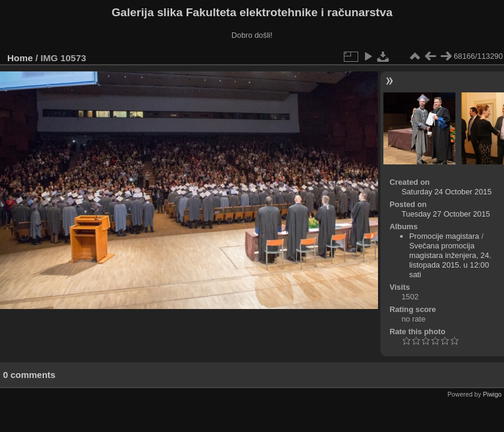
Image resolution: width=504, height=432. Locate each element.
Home (20, 58)
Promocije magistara (444, 236)
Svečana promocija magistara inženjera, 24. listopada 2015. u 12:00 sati (450, 260)
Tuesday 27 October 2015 (446, 214)
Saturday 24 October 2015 (446, 192)
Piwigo (492, 394)
